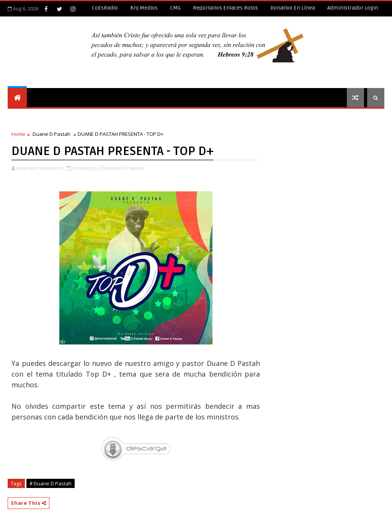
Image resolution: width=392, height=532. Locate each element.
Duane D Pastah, (125, 168)
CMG (175, 8)
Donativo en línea (293, 8)
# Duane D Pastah (51, 483)
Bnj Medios (144, 8)
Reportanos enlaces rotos (225, 8)
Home (18, 134)
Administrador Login (353, 8)
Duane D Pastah (51, 134)
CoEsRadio (105, 8)
